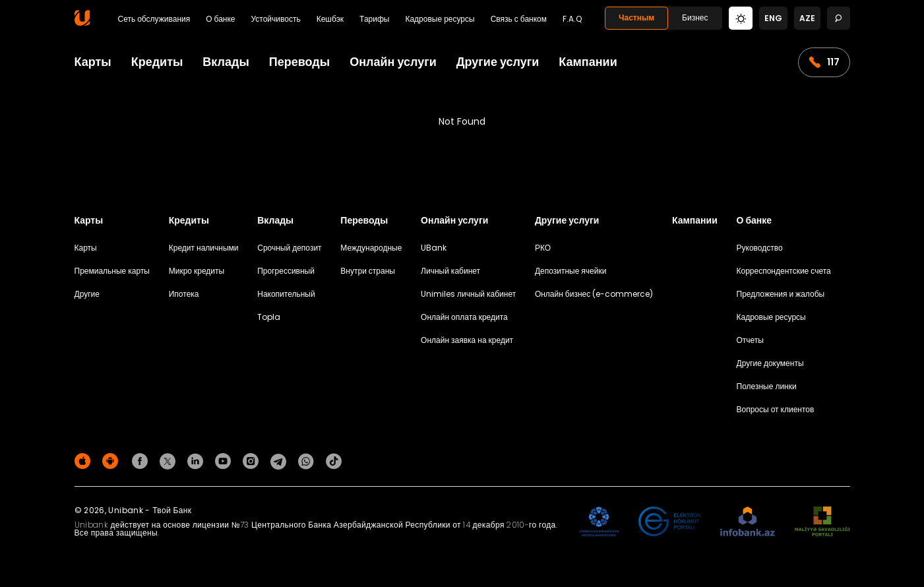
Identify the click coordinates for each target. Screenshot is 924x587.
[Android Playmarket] (112, 461)
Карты (93, 62)
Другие (87, 294)
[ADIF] (599, 522)
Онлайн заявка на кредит (467, 340)
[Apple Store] (84, 461)
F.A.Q (572, 19)
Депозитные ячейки (571, 271)
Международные (371, 248)
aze (807, 18)
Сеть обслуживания (154, 19)
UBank (434, 248)
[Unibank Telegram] (280, 461)
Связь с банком (519, 19)
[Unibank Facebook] (142, 461)
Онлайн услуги (393, 62)
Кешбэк (330, 19)
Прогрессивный (286, 271)
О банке (220, 19)
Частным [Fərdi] (636, 17)
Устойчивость (276, 19)
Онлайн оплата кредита (464, 317)
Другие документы (770, 363)
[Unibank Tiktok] (334, 461)
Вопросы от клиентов (776, 409)
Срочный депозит (289, 248)
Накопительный (286, 294)
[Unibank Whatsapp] (308, 461)
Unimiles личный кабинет (468, 294)
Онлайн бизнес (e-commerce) (594, 294)
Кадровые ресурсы (440, 19)
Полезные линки (767, 386)
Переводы (299, 62)
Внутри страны (368, 271)
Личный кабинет (450, 271)
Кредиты (157, 62)
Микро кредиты (197, 271)
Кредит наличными (204, 248)
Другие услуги (498, 62)
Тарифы (374, 19)
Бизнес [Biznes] (695, 17)
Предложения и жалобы (781, 294)
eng (773, 18)
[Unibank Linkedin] (197, 461)
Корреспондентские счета (784, 271)
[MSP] (822, 522)
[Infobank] (748, 522)
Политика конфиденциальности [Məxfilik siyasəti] (792, 463)
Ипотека (184, 294)
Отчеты (750, 340)
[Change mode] (741, 17)
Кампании (588, 62)
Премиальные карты (112, 271)
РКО (543, 248)
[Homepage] (82, 23)
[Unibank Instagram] (253, 461)
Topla (269, 317)
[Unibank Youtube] (225, 461)
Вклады (226, 62)
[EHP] (669, 522)
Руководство (760, 248)
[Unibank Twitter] (169, 461)
